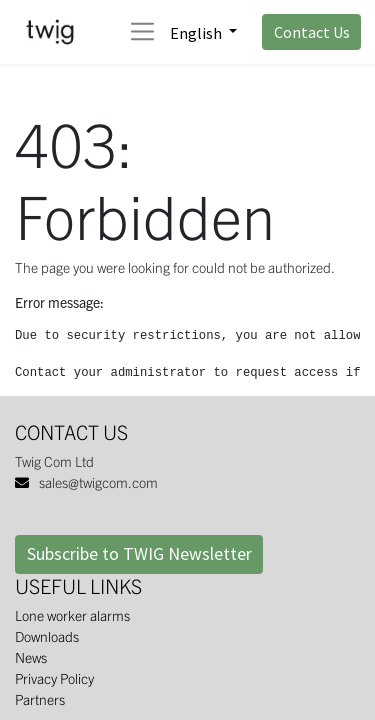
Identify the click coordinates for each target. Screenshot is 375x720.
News (31, 657)
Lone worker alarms (72, 615)
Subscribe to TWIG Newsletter (139, 554)
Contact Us (312, 32)
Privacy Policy (54, 678)
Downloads (47, 636)
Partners (40, 699)
